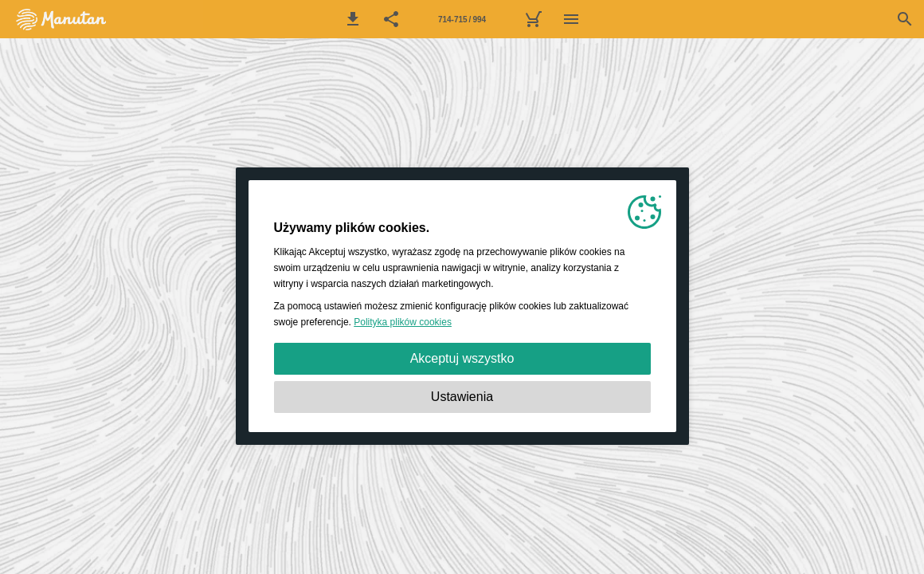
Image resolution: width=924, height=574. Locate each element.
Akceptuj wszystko (462, 358)
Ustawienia (462, 397)
